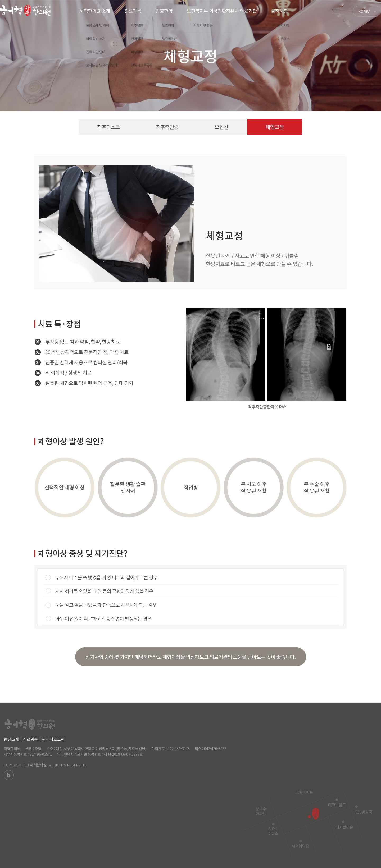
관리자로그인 (53, 739)
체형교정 (274, 127)
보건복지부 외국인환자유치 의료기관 (222, 11)
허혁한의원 (38, 765)
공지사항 (279, 11)
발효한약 (164, 11)
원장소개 (11, 739)
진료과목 (133, 11)
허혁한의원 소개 (95, 11)
